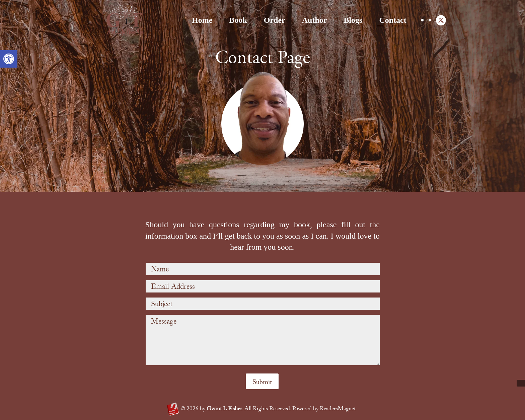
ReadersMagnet (338, 409)
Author (273, 20)
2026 (190, 409)
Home (161, 20)
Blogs (312, 20)
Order (233, 20)
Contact (351, 20)
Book (197, 20)
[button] (9, 59)
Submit (262, 383)
